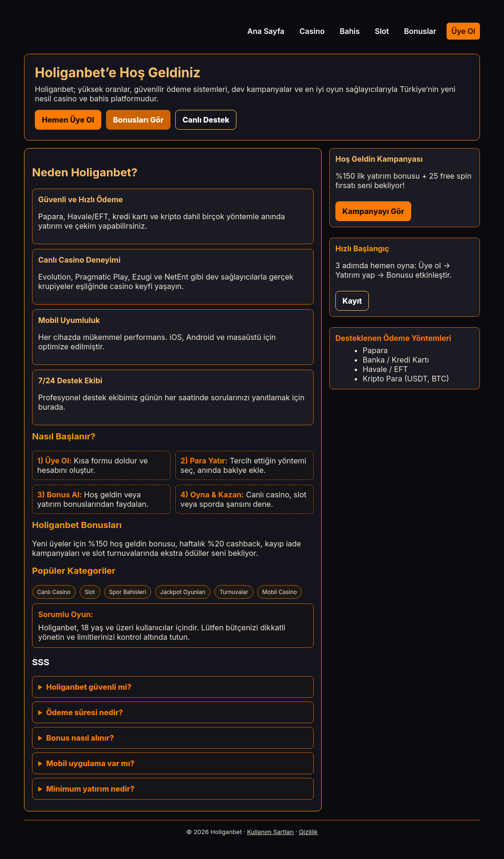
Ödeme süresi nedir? (85, 712)
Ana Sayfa (266, 31)
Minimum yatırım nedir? (90, 789)
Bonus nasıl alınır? (80, 738)
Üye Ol (463, 31)
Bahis (350, 31)
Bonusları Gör (138, 120)
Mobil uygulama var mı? (90, 763)
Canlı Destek (206, 120)
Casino (312, 31)
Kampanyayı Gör (373, 211)
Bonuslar (420, 31)
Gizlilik (309, 832)
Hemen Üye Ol (68, 120)
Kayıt (352, 301)
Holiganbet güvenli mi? (89, 687)
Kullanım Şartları (271, 832)
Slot (382, 31)
